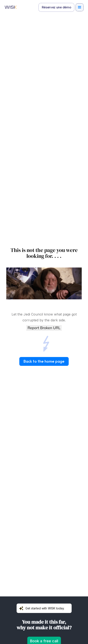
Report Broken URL (44, 328)
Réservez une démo (56, 7)
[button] (80, 7)
